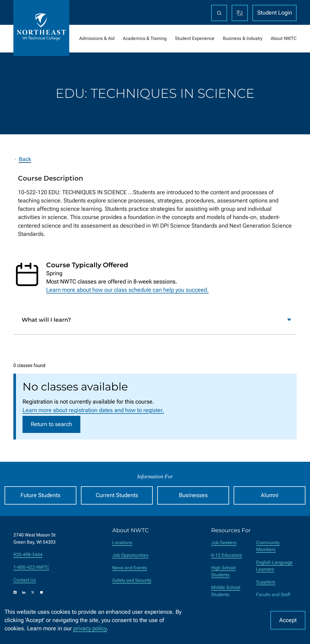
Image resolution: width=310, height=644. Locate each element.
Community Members (268, 546)
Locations (122, 543)
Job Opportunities (130, 555)
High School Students (223, 571)
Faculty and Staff (273, 595)
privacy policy (90, 628)
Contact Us (25, 580)
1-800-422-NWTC (31, 567)
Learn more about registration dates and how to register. (93, 410)
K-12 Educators (227, 555)
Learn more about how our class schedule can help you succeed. (127, 290)
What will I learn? (46, 319)
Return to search (51, 424)
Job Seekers (224, 543)
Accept (288, 620)
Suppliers (266, 582)
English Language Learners (274, 566)
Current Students (117, 495)
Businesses (193, 495)
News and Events (130, 568)
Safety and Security (132, 580)
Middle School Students (226, 591)
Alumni (270, 495)
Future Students (40, 495)
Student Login (275, 13)
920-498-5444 (28, 555)
